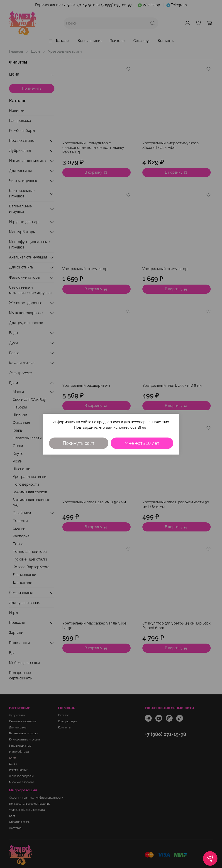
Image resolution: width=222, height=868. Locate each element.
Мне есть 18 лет (142, 443)
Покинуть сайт (79, 443)
